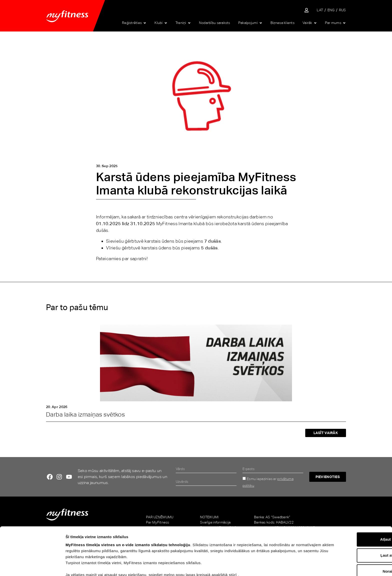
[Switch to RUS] (342, 10)
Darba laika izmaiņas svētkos (85, 414)
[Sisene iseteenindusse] (306, 10)
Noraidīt (350, 547)
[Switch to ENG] (331, 10)
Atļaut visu (350, 515)
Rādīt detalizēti (275, 566)
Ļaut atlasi (350, 531)
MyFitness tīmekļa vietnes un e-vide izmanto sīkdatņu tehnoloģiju (128, 520)
